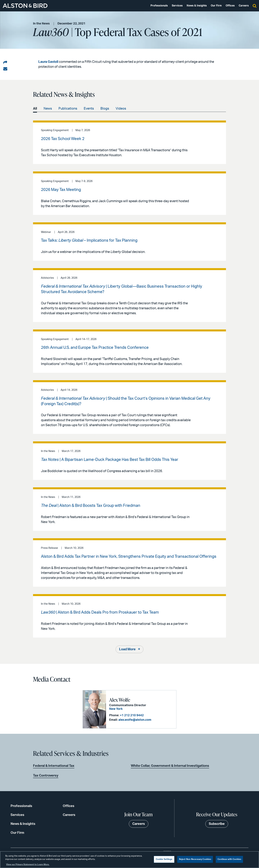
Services (177, 6)
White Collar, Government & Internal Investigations (170, 766)
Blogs (105, 109)
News (48, 109)
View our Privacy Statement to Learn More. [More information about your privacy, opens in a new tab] (28, 865)
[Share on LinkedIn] (5, 63)
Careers (244, 6)
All (35, 109)
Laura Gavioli (48, 62)
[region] (129, 860)
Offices (230, 6)
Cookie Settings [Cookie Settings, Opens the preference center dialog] (164, 859)
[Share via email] (5, 69)
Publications (68, 109)
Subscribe (217, 824)
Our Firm (216, 6)
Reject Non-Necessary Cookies (195, 859)
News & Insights (197, 6)
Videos (121, 109)
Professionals (159, 6)
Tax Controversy (46, 776)
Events (89, 109)
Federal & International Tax (54, 766)
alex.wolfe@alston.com (135, 720)
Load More (127, 649)
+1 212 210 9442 (132, 715)
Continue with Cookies (229, 859)
